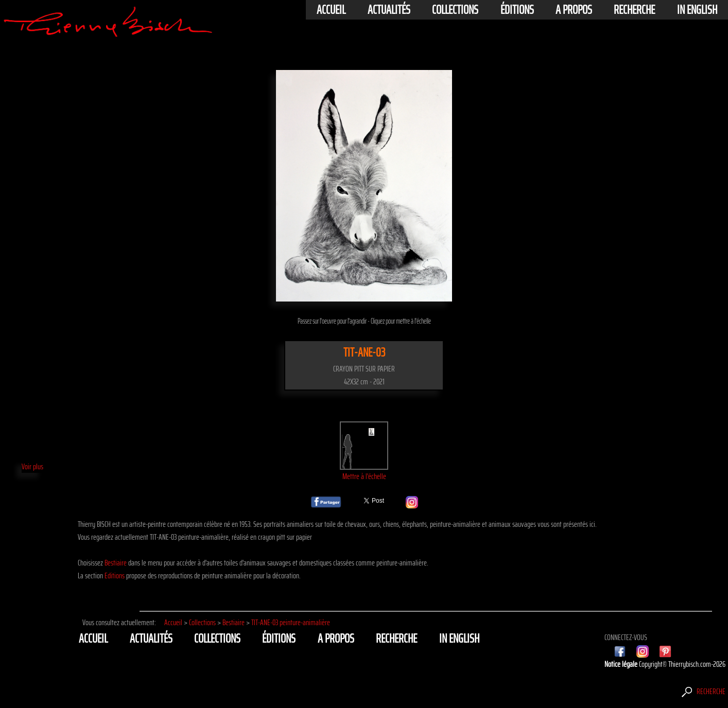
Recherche (634, 10)
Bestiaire (116, 563)
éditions (517, 10)
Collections (455, 10)
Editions (115, 576)
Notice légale (622, 664)
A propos (574, 10)
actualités (389, 10)
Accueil (331, 10)
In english (697, 10)
